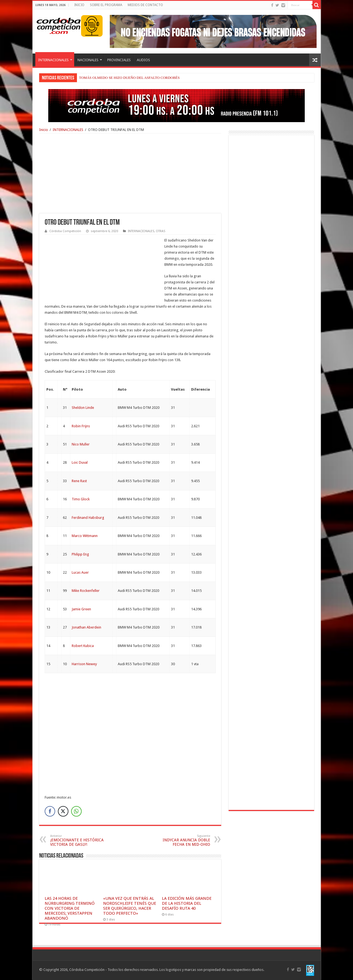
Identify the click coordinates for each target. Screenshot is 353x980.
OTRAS (161, 231)
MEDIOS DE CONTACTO (145, 5)
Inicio (44, 130)
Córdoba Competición (65, 231)
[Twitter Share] (63, 811)
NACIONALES (88, 60)
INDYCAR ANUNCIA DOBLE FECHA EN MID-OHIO (182, 840)
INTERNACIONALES (53, 60)
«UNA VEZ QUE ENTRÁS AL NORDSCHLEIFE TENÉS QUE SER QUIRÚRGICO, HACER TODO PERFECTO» (130, 906)
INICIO (79, 5)
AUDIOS (143, 60)
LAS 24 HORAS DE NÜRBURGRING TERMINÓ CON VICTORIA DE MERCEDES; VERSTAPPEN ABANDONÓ (70, 908)
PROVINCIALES (119, 60)
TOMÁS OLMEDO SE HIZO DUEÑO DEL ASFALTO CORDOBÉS (129, 78)
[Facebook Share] (50, 811)
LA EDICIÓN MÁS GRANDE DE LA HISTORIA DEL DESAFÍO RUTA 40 (187, 903)
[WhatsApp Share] (76, 811)
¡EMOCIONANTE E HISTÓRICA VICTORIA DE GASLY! (78, 840)
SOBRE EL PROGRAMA (106, 5)
